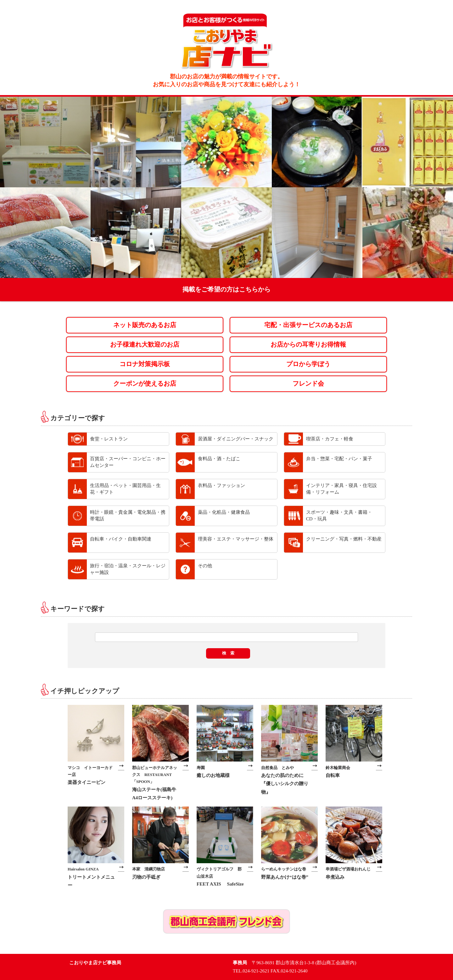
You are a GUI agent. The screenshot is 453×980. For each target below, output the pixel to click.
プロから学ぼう (308, 364)
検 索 (228, 653)
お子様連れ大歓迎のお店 (145, 345)
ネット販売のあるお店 (145, 325)
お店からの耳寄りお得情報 (308, 345)
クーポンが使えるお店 (145, 384)
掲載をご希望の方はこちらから (226, 289)
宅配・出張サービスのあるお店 (308, 325)
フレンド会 (308, 384)
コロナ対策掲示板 (145, 364)
